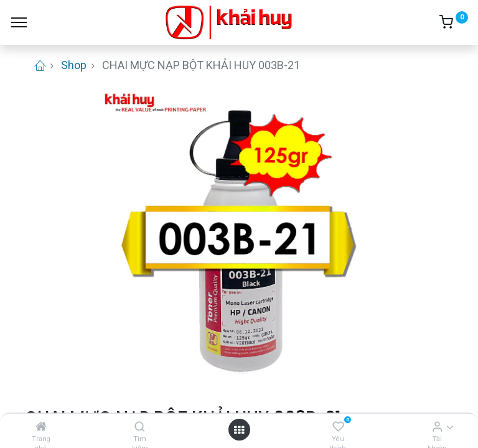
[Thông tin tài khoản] (437, 427)
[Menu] (19, 22)
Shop (74, 65)
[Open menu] (239, 430)
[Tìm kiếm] (140, 427)
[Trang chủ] (41, 427)
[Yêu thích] (338, 427)
